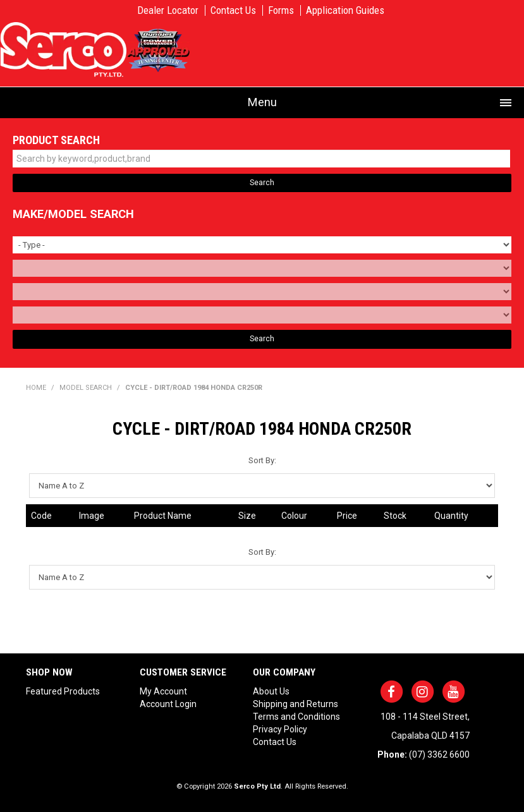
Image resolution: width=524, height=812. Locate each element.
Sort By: (262, 460)
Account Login (168, 704)
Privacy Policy (280, 729)
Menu (262, 102)
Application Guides (345, 10)
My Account (163, 691)
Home (36, 388)
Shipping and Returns (296, 704)
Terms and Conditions (296, 717)
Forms (281, 10)
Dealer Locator (168, 10)
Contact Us (233, 10)
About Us (271, 691)
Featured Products (63, 691)
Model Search (86, 388)
